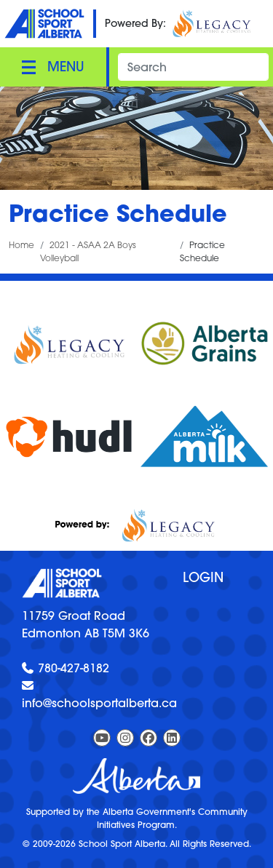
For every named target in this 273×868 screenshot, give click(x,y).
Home (21, 245)
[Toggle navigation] (53, 67)
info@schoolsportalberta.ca (99, 703)
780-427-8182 (74, 668)
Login (203, 577)
